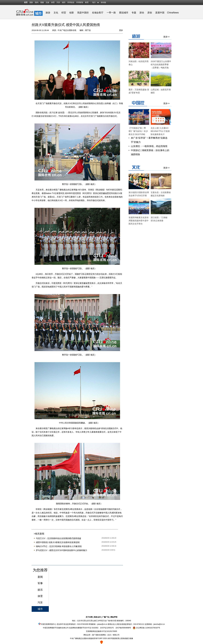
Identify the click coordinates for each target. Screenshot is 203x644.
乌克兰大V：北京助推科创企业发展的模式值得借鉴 (59, 538)
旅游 (48, 13)
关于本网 (89, 617)
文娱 (47, 2)
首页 (26, 2)
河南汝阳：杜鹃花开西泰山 (139, 63)
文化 (56, 13)
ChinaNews (173, 13)
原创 (150, 13)
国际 (31, 2)
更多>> (167, 37)
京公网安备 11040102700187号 (146, 628)
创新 (72, 13)
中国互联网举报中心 (48, 624)
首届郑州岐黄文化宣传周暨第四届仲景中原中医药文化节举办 (139, 221)
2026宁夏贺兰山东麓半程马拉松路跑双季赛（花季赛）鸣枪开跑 (161, 65)
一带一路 (111, 13)
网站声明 (114, 617)
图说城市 (124, 13)
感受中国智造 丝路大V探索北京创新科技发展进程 (58, 542)
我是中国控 (83, 13)
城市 (64, 2)
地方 (94, 2)
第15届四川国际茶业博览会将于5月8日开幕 (139, 194)
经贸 (65, 13)
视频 (42, 2)
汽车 (58, 2)
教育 (87, 2)
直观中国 (160, 13)
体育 (53, 2)
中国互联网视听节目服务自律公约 (56, 628)
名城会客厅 (98, 13)
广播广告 (106, 617)
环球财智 (80, 2)
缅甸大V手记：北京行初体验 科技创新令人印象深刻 (59, 546)
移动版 (103, 2)
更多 (121, 30)
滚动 (142, 13)
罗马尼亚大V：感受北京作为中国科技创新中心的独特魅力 (62, 550)
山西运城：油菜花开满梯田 (161, 91)
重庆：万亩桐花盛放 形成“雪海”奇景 (139, 91)
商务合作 (97, 617)
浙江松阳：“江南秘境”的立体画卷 (159, 219)
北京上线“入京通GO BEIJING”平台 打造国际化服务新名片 (160, 131)
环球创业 (71, 2)
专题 (134, 13)
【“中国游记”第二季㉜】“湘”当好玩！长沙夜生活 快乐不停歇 (138, 131)
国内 (37, 2)
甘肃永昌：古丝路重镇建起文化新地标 (161, 194)
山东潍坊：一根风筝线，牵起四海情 (149, 146)
